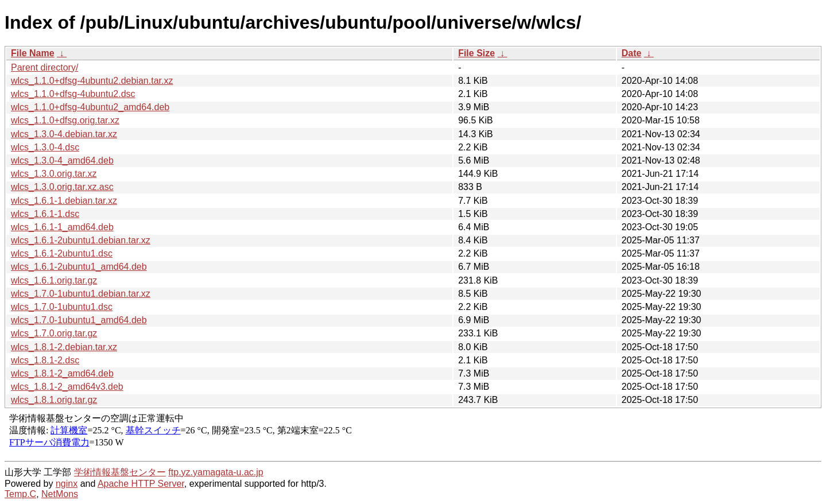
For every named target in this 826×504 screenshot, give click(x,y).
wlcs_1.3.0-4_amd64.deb (62, 160)
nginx (67, 484)
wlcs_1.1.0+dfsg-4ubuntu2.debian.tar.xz (92, 81)
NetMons (60, 494)
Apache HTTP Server (141, 484)
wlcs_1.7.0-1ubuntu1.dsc (62, 307)
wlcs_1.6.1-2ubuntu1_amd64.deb (79, 267)
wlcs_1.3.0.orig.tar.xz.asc (62, 187)
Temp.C (20, 494)
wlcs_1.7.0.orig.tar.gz (54, 333)
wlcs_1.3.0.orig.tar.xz (54, 174)
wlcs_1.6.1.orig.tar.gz (54, 280)
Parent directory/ (44, 67)
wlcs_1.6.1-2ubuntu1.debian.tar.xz (81, 240)
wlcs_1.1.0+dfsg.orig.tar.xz (65, 120)
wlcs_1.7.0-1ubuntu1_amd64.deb (79, 320)
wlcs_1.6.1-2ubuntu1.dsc (62, 253)
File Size (476, 53)
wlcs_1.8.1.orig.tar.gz (54, 400)
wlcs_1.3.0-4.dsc (45, 147)
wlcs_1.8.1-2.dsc (45, 360)
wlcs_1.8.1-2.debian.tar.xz (64, 347)
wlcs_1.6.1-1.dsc (45, 214)
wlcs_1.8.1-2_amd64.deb (62, 373)
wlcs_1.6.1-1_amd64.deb (62, 227)
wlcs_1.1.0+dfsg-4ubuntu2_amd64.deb (90, 107)
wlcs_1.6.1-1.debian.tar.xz (64, 201)
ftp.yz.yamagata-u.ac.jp (216, 472)
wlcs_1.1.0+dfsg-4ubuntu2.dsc (73, 94)
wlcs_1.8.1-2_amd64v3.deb (67, 387)
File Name (33, 53)
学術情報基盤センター (120, 472)
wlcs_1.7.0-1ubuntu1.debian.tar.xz (81, 294)
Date (632, 53)
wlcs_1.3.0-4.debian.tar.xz (64, 134)
